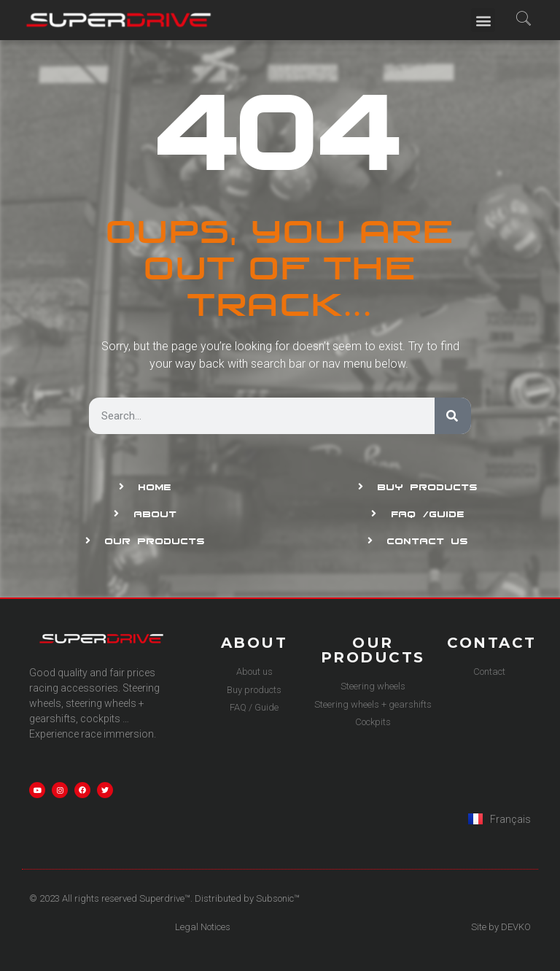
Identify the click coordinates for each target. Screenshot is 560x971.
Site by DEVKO (501, 927)
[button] (483, 20)
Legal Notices (203, 927)
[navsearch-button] (524, 20)
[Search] (453, 416)
